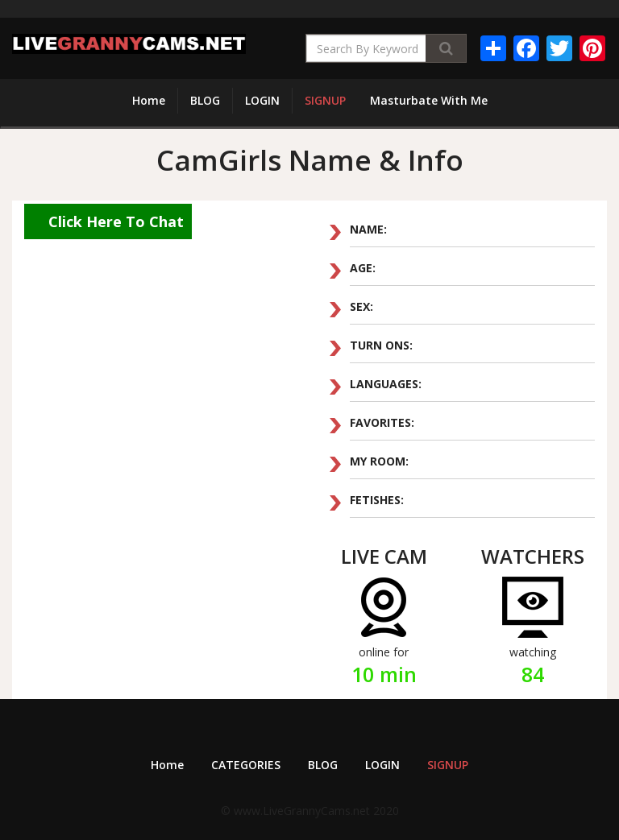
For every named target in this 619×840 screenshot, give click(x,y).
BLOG (205, 100)
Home (149, 100)
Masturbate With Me (429, 100)
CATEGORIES (246, 765)
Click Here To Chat (116, 221)
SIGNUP (325, 100)
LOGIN (262, 100)
